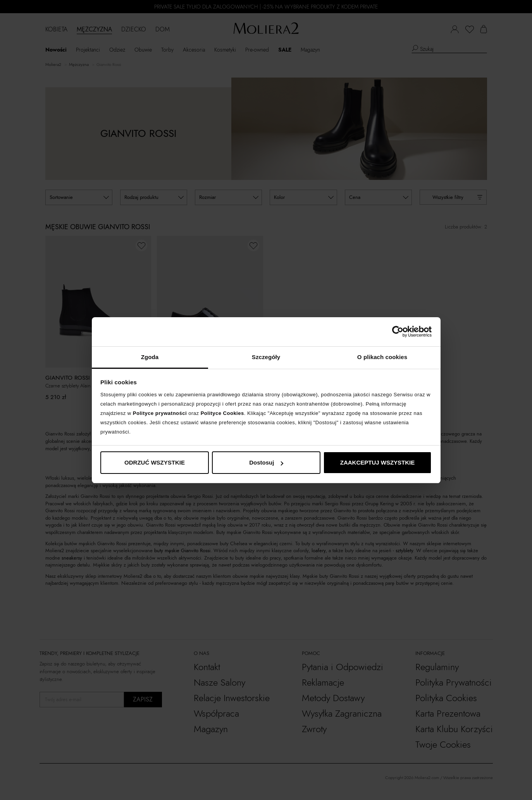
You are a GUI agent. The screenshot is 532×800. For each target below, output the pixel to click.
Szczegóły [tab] (266, 357)
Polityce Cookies (222, 413)
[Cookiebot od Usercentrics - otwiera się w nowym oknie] (398, 332)
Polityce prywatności (160, 413)
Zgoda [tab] (150, 357)
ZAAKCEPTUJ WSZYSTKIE (378, 462)
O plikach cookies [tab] (382, 357)
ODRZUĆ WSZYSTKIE (155, 462)
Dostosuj (266, 462)
